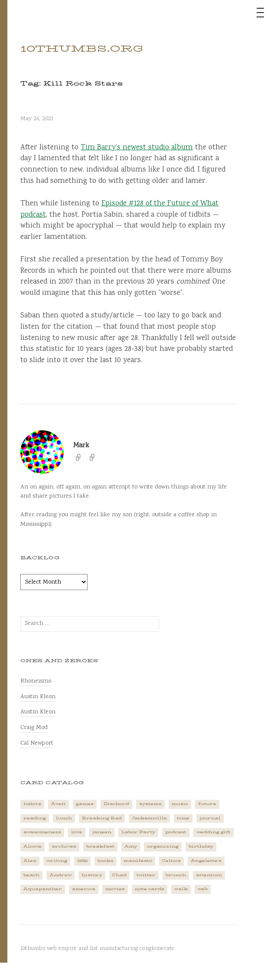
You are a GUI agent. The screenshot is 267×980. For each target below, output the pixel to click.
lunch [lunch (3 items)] (64, 818)
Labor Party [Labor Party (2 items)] (138, 832)
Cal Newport (37, 743)
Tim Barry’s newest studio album (137, 148)
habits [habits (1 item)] (32, 804)
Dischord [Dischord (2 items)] (116, 804)
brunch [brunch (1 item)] (176, 875)
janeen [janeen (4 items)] (102, 832)
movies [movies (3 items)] (115, 889)
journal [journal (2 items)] (210, 818)
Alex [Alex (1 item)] (30, 861)
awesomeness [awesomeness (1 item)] (42, 832)
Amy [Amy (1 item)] (131, 846)
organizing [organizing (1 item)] (163, 846)
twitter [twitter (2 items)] (146, 875)
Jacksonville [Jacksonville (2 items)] (149, 818)
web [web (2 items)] (203, 889)
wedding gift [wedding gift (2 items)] (213, 832)
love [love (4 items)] (77, 832)
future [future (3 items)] (207, 804)
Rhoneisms (36, 681)
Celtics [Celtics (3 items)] (171, 861)
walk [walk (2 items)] (181, 889)
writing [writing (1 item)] (57, 861)
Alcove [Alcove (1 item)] (33, 846)
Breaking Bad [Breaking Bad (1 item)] (102, 818)
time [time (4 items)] (183, 818)
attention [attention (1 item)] (209, 875)
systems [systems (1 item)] (150, 804)
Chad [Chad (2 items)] (119, 875)
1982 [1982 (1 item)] (82, 861)
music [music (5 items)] (180, 804)
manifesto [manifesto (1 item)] (138, 861)
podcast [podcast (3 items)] (176, 832)
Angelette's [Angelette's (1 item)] (206, 861)
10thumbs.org (82, 49)
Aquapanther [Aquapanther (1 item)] (43, 889)
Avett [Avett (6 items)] (59, 804)
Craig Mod (34, 728)
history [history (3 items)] (92, 875)
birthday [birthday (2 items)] (201, 846)
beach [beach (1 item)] (31, 875)
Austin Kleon (38, 697)
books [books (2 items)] (106, 861)
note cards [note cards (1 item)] (150, 889)
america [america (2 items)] (84, 889)
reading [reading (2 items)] (35, 818)
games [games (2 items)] (85, 804)
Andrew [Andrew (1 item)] (60, 875)
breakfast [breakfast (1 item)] (100, 846)
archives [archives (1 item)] (64, 846)
